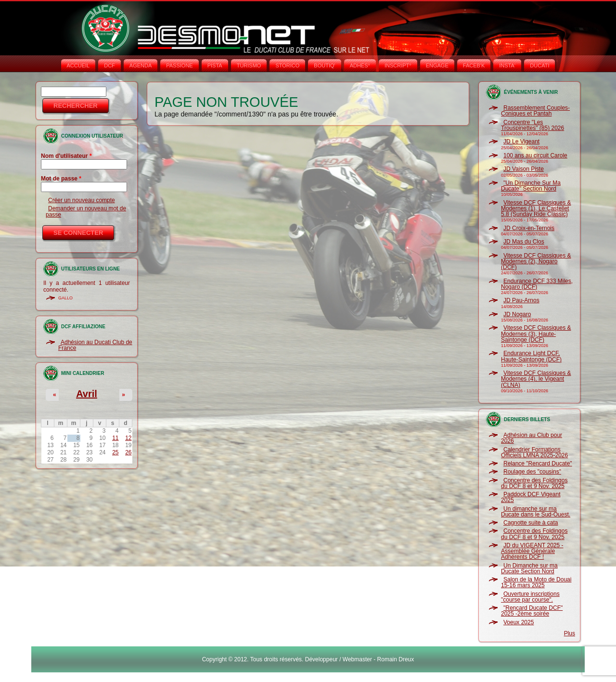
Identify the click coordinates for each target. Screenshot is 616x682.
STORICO (287, 65)
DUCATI (539, 65)
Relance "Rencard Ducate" (538, 463)
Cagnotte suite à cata (531, 523)
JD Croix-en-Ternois (529, 228)
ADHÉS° (360, 65)
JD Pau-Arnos (521, 300)
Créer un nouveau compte (82, 200)
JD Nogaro (517, 314)
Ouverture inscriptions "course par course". (530, 597)
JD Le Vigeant (521, 142)
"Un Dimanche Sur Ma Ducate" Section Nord (531, 186)
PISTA (215, 65)
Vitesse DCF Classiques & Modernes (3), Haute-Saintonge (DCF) (536, 334)
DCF (109, 65)
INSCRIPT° (398, 65)
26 (128, 452)
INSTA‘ (507, 65)
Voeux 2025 (519, 622)
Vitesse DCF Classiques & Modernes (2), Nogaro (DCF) (536, 262)
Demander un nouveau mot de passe (86, 211)
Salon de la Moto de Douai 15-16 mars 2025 (536, 582)
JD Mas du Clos (524, 242)
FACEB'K (474, 65)
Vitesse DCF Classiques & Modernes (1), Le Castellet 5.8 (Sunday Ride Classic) (536, 209)
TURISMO (249, 65)
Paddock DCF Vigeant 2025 (531, 497)
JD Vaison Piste (524, 169)
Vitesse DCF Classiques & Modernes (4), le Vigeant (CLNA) (536, 379)
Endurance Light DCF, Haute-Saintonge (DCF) (531, 356)
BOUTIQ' (324, 65)
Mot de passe (61, 179)
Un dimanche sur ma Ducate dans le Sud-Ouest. (536, 512)
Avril (87, 394)
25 (115, 452)
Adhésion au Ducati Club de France (95, 345)
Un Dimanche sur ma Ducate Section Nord (529, 568)
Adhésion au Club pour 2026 (532, 438)
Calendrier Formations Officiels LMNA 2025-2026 (534, 452)
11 (115, 438)
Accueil (78, 65)
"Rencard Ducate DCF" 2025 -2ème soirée (532, 611)
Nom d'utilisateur (66, 156)
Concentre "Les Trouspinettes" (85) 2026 (533, 125)
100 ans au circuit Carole (535, 155)
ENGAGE (437, 65)
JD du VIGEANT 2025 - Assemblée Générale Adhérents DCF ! (532, 551)
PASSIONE (179, 65)
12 (128, 438)
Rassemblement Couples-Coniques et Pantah (535, 111)
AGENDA (141, 65)
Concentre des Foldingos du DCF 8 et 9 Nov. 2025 (534, 483)
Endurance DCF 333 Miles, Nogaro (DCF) (537, 284)
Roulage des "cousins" (532, 472)
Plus (570, 633)
